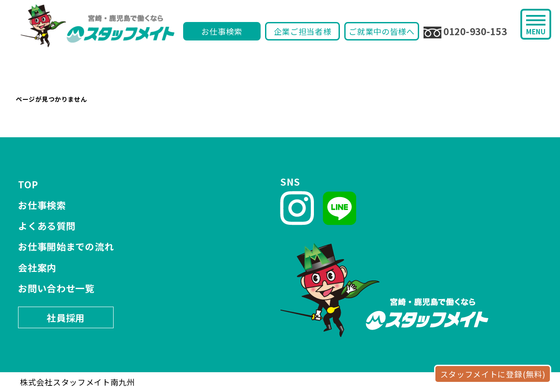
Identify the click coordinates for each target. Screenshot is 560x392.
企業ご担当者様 (303, 31)
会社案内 (37, 267)
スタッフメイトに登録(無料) (493, 374)
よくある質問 (47, 226)
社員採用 (66, 318)
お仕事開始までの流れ (66, 246)
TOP (28, 184)
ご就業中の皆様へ (382, 31)
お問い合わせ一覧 (56, 288)
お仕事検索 (222, 31)
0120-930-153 (465, 32)
